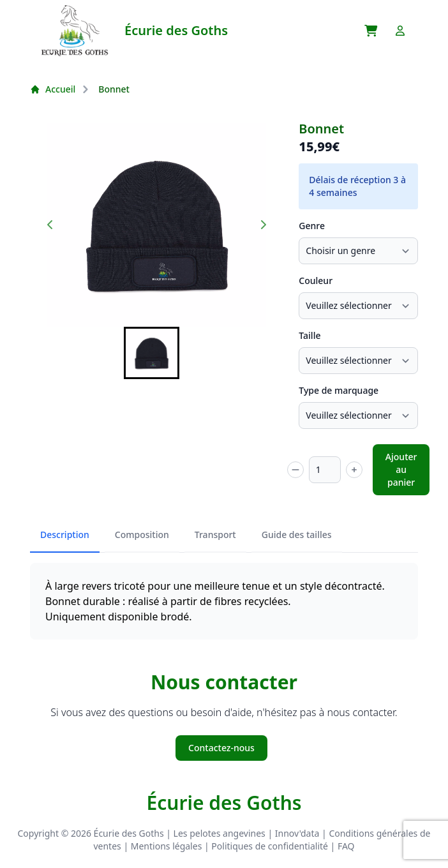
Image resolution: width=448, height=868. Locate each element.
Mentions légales (167, 846)
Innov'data (297, 833)
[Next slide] (263, 225)
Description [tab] (65, 535)
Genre (312, 226)
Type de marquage (339, 390)
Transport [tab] (215, 535)
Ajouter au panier (401, 469)
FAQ (346, 846)
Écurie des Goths (224, 803)
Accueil (53, 89)
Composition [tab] (142, 535)
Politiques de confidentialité (270, 846)
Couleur (316, 281)
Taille (310, 335)
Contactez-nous (221, 748)
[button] (152, 353)
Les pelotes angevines (220, 833)
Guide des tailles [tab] (297, 535)
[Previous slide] (50, 225)
